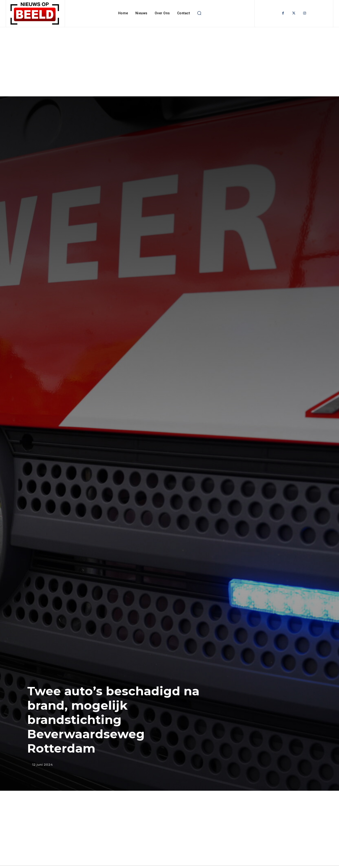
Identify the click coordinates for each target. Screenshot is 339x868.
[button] (199, 13)
